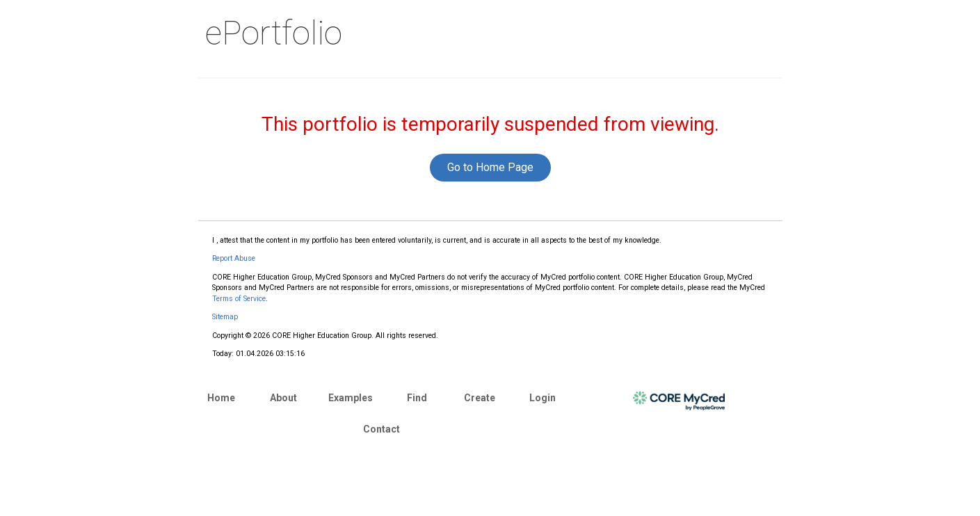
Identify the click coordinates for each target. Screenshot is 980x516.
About (283, 398)
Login (543, 398)
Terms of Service (239, 299)
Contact (381, 429)
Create (480, 398)
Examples (351, 398)
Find (417, 398)
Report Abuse (234, 258)
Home (221, 398)
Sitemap (225, 317)
